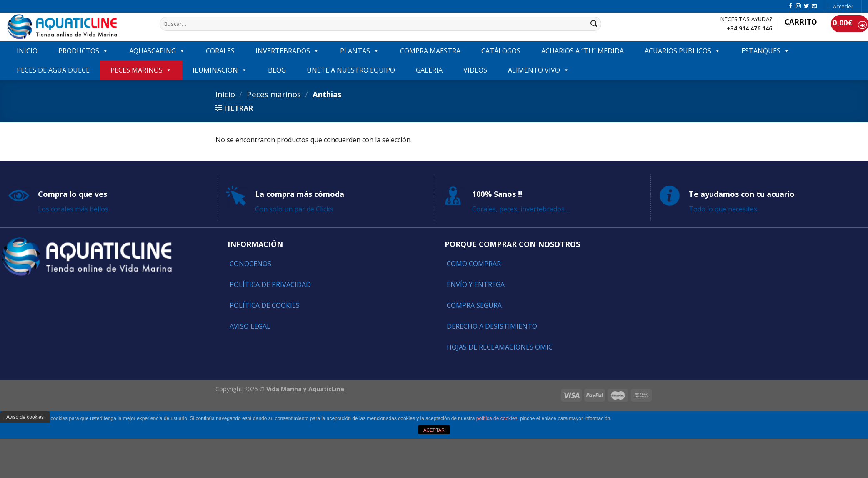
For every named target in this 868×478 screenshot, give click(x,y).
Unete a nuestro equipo (351, 70)
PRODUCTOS (83, 51)
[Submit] (594, 24)
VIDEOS (475, 70)
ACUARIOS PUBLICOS (683, 51)
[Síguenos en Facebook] (790, 6)
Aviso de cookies (25, 417)
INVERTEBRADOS (287, 51)
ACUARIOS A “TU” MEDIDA (583, 51)
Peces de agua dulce (53, 70)
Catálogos (501, 51)
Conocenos (250, 264)
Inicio (225, 94)
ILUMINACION (220, 70)
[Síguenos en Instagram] (798, 6)
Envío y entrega (476, 284)
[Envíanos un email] (814, 6)
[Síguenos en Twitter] (806, 6)
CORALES (220, 51)
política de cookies (497, 418)
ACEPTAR (434, 430)
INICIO (27, 51)
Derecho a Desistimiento (492, 326)
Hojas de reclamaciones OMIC (500, 347)
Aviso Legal (250, 326)
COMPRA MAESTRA (430, 51)
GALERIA (429, 70)
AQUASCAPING (157, 51)
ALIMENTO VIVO (539, 70)
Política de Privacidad (270, 284)
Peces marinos (141, 70)
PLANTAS (360, 51)
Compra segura (474, 305)
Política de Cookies (265, 305)
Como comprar (474, 264)
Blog (277, 70)
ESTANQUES (765, 51)
